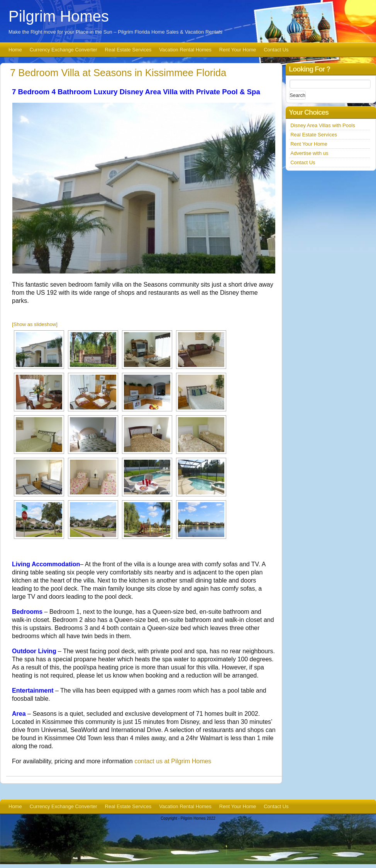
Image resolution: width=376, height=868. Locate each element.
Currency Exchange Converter (64, 50)
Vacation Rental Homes (185, 50)
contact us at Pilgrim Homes (173, 761)
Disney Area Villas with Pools (323, 125)
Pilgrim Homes (59, 16)
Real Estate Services (128, 50)
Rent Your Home (238, 50)
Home (15, 50)
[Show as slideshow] (35, 324)
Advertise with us (309, 153)
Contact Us (276, 50)
